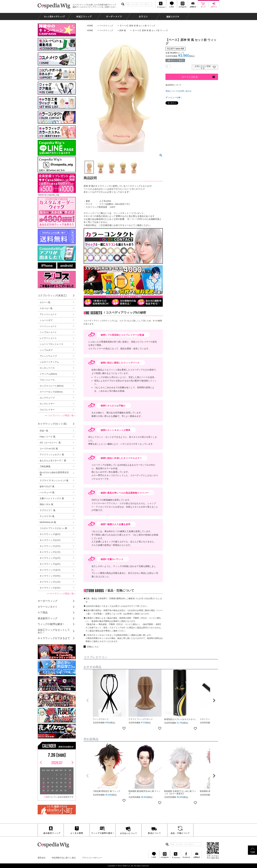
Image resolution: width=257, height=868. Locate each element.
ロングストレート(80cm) (52, 386)
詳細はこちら (93, 647)
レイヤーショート (48, 338)
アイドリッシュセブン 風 (52, 455)
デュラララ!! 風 (47, 516)
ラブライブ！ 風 (47, 510)
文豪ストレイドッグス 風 (52, 498)
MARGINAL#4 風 (48, 522)
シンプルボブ (46, 350)
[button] (88, 700)
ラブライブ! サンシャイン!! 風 (54, 481)
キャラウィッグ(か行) (50, 540)
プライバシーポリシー (92, 858)
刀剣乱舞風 (45, 466)
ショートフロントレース (51, 344)
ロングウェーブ (47, 398)
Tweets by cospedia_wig (48, 195)
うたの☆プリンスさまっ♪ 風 (53, 528)
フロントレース (47, 380)
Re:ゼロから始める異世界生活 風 (54, 473)
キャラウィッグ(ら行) (50, 582)
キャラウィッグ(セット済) (52, 424)
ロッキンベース (47, 368)
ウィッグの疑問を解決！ (51, 624)
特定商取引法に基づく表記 (64, 858)
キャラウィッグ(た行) (50, 552)
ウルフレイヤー (47, 410)
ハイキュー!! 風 (47, 492)
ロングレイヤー (47, 404)
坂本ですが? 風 (47, 486)
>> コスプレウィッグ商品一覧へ (60, 415)
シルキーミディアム (49, 362)
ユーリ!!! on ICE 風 (49, 449)
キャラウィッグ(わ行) (50, 588)
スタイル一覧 (46, 308)
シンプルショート (48, 332)
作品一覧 (44, 431)
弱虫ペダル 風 (46, 504)
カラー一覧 (45, 302)
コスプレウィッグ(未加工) (52, 295)
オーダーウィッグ (48, 601)
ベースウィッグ (106, 26)
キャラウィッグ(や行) (50, 576)
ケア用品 (43, 612)
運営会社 (42, 858)
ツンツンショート (48, 326)
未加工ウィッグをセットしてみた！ (54, 631)
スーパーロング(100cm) (51, 392)
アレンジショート (48, 314)
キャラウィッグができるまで (54, 638)
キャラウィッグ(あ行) (50, 534)
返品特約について (173, 85)
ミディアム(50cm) (48, 374)
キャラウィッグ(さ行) (50, 546)
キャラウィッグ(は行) (50, 564)
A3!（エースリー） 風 (50, 443)
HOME (90, 26)
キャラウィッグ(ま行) (50, 570)
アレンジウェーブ (48, 356)
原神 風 (122, 30)
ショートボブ (46, 320)
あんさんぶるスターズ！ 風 (53, 460)
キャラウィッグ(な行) (50, 558)
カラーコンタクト (48, 607)
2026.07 (57, 763)
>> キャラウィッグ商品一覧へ (61, 594)
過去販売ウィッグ (48, 618)
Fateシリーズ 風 (47, 437)
